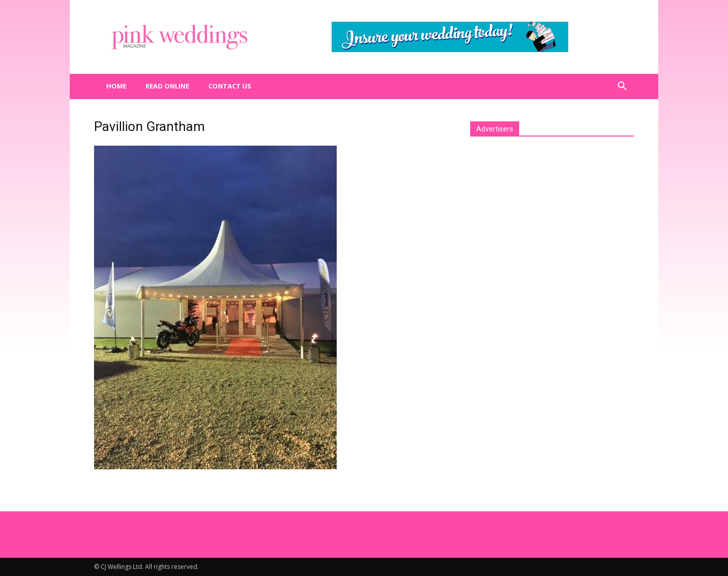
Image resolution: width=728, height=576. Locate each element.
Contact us (230, 86)
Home (116, 86)
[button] (622, 86)
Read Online (167, 86)
